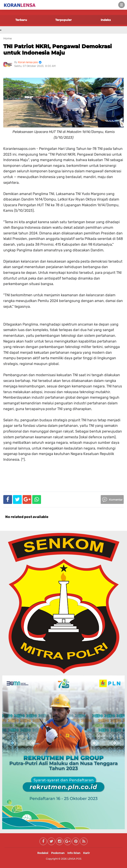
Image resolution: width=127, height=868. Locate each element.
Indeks (106, 20)
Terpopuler (63, 20)
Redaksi (43, 853)
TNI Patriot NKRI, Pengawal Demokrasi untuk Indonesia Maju (58, 50)
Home (7, 38)
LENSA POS (74, 859)
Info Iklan (74, 853)
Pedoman (58, 853)
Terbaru (21, 20)
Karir (86, 853)
